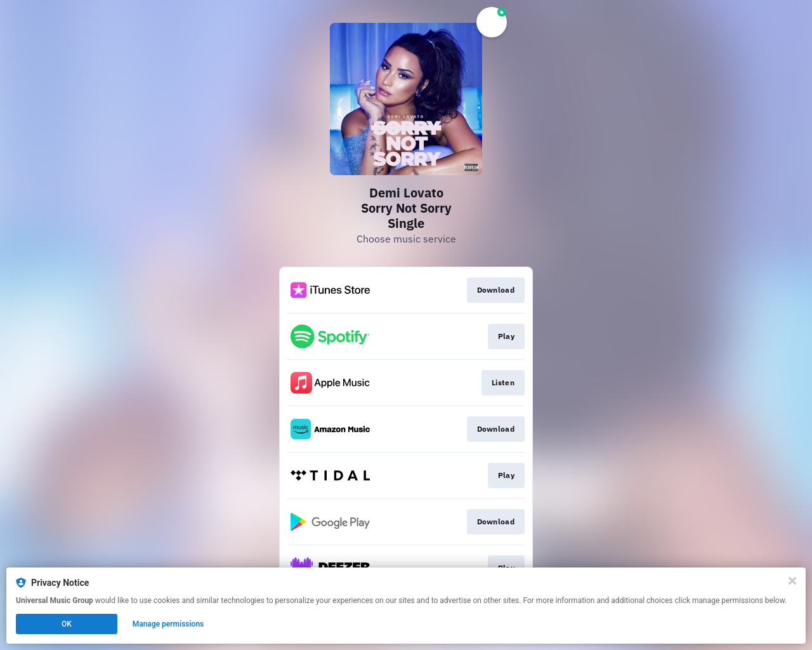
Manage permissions (168, 624)
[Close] (792, 581)
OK (67, 624)
